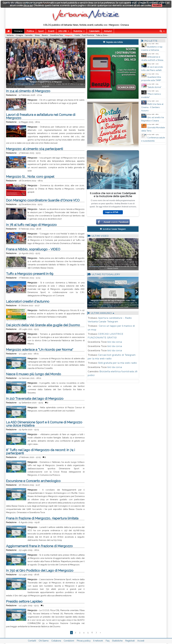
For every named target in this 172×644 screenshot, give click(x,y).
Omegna (19, 35)
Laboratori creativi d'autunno (28, 301)
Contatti (32, 641)
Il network (98, 641)
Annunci (108, 31)
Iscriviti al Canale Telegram (113, 229)
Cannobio (29, 35)
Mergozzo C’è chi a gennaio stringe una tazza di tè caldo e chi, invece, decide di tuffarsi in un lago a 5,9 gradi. (46, 84)
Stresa (37, 35)
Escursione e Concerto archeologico (33, 481)
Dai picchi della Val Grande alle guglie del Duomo (43, 325)
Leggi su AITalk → (113, 212)
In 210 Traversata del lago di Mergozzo (35, 399)
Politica (30, 31)
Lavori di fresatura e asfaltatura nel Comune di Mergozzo (41, 116)
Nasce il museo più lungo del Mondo (34, 374)
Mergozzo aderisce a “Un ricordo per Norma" (40, 350)
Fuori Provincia (88, 35)
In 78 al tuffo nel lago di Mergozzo (31, 225)
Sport (41, 31)
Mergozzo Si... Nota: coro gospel (30, 177)
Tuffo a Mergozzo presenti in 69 (30, 274)
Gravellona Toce (56, 35)
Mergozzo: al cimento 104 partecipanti (34, 149)
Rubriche (78, 31)
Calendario (94, 31)
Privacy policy (84, 641)
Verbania (10, 35)
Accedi (141, 641)
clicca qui (28, 5)
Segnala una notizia (113, 42)
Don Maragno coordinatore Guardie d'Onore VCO (43, 200)
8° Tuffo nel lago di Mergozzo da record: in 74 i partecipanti (40, 452)
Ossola (77, 35)
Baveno (45, 35)
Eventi (51, 31)
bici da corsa (115, 342)
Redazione (11, 95)
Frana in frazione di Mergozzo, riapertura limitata (42, 518)
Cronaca (18, 31)
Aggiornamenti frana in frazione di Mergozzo (39, 546)
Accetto (157, 5)
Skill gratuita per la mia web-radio (118, 363)
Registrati (130, 641)
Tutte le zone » (102, 35)
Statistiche (117, 641)
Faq (107, 641)
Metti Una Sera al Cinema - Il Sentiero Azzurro (152, 107)
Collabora (56, 641)
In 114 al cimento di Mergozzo (28, 91)
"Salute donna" (154, 87)
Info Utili (62, 31)
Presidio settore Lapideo (24, 601)
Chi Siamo (44, 641)
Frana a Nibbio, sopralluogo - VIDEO (33, 249)
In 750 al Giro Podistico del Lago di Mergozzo (40, 570)
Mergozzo (69, 35)
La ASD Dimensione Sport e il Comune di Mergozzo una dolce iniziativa (44, 424)
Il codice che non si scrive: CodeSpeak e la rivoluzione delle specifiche (113, 195)
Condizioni (69, 641)
